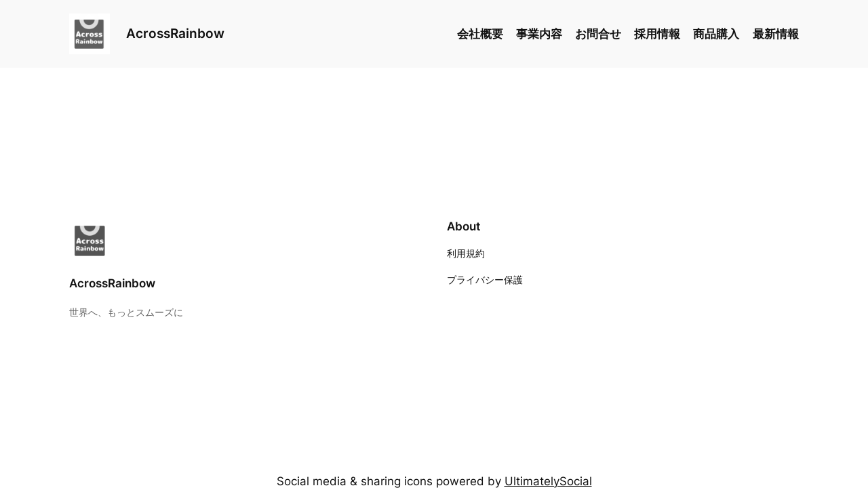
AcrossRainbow (175, 33)
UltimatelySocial (548, 481)
